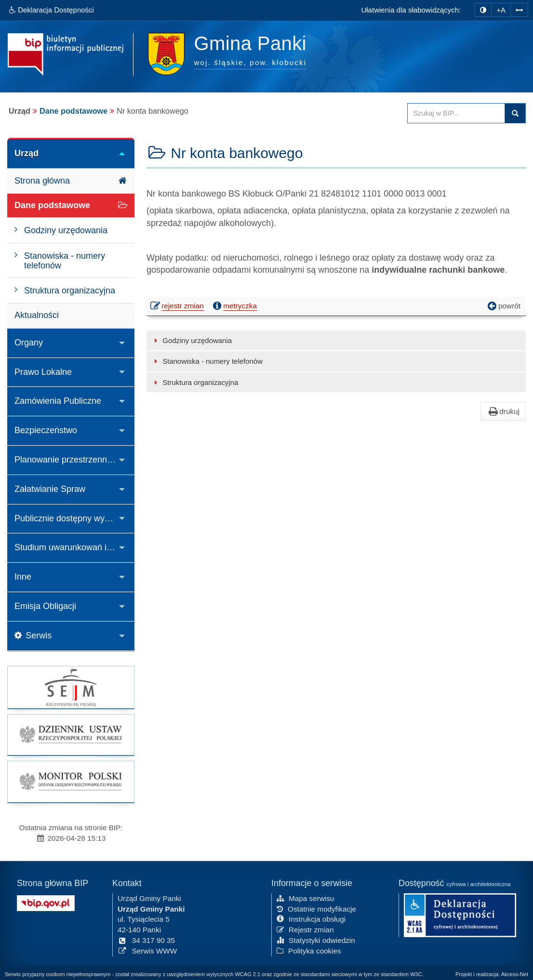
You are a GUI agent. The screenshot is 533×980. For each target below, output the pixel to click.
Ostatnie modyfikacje (316, 908)
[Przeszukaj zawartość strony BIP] (456, 113)
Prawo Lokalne (43, 372)
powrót (503, 306)
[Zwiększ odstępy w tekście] (519, 10)
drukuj (503, 411)
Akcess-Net (515, 974)
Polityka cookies (309, 950)
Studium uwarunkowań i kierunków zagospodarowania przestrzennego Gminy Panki (74, 547)
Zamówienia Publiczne (58, 401)
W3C (416, 974)
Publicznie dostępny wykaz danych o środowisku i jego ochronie (74, 518)
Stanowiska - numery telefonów (207, 361)
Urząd (27, 153)
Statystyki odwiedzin (316, 940)
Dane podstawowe (73, 111)
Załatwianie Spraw (50, 489)
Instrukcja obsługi (311, 919)
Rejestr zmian (305, 930)
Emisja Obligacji (45, 606)
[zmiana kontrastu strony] (483, 10)
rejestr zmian (178, 307)
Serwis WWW (147, 950)
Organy (29, 343)
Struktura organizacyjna (195, 382)
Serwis (33, 636)
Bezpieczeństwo (46, 430)
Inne (23, 577)
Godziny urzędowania (192, 340)
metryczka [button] (234, 306)
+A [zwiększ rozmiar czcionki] (501, 10)
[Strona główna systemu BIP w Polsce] (46, 902)
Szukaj (515, 113)
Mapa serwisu (305, 898)
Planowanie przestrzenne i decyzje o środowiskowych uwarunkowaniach (74, 460)
